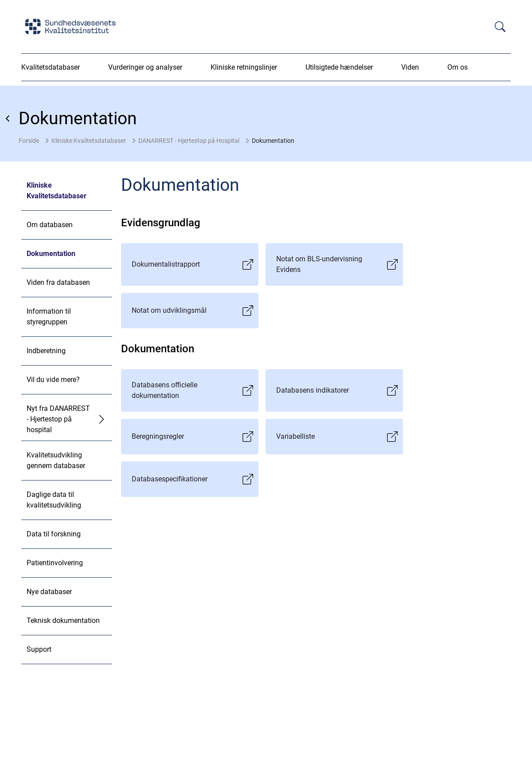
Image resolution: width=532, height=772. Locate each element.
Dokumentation (273, 141)
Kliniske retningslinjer (244, 67)
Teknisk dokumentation (63, 620)
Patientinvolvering (55, 563)
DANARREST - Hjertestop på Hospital (189, 141)
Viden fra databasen (58, 282)
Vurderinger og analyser (145, 67)
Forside (29, 141)
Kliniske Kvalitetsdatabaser (89, 141)
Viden (410, 67)
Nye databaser (49, 592)
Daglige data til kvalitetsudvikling (54, 500)
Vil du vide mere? (53, 380)
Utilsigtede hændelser (339, 67)
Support (39, 649)
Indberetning (46, 351)
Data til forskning (54, 534)
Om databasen (50, 225)
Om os (458, 67)
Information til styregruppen (49, 317)
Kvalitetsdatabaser (51, 67)
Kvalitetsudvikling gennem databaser (56, 460)
